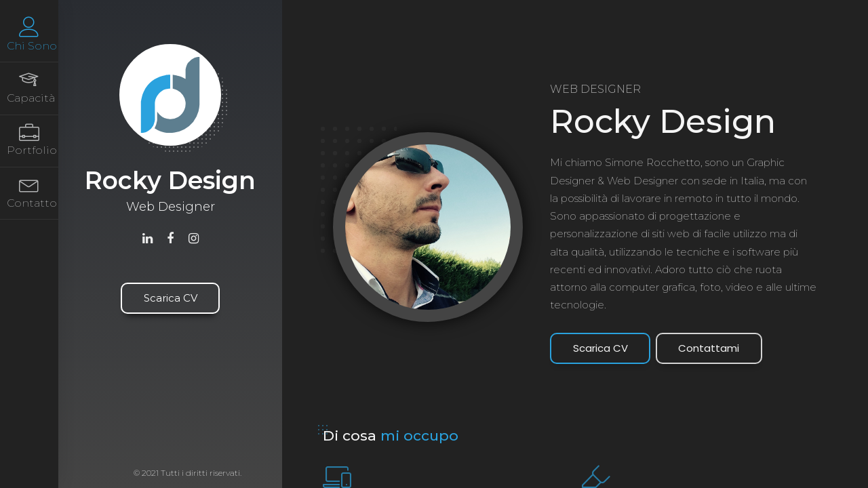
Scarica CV (171, 298)
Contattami (709, 348)
